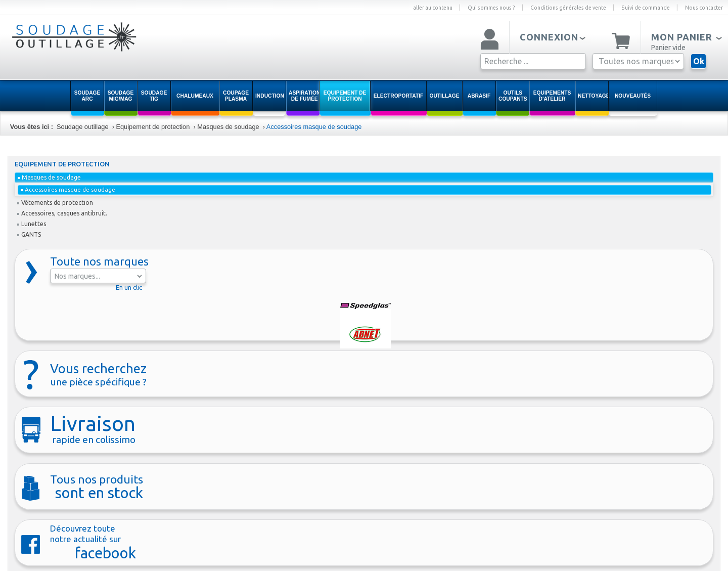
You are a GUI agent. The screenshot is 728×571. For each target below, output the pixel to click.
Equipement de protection (153, 127)
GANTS (29, 234)
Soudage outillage (82, 127)
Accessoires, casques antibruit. (62, 213)
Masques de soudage (228, 127)
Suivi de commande (646, 8)
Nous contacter (704, 8)
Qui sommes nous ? (491, 8)
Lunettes (32, 224)
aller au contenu (433, 8)
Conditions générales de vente (568, 8)
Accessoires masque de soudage (314, 127)
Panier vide (668, 48)
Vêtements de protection (55, 203)
